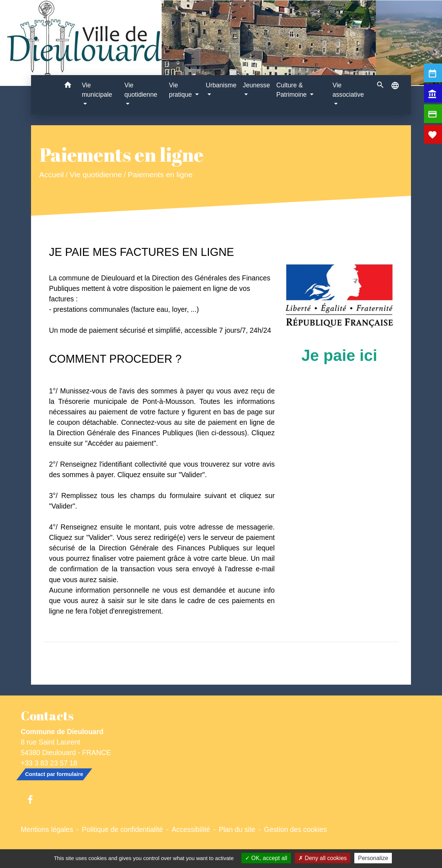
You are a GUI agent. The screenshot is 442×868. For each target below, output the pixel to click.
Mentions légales (47, 829)
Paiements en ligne (160, 175)
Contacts (47, 716)
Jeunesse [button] (256, 85)
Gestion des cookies (296, 829)
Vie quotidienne (96, 175)
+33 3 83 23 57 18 (49, 763)
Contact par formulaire (54, 774)
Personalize (373, 858)
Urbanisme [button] (221, 85)
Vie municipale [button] (97, 90)
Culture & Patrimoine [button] (292, 90)
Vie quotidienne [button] (141, 90)
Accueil (51, 175)
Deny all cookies (323, 858)
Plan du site (237, 829)
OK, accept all (266, 858)
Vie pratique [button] (181, 90)
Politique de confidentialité (122, 829)
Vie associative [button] (348, 90)
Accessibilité (191, 829)
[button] (68, 86)
